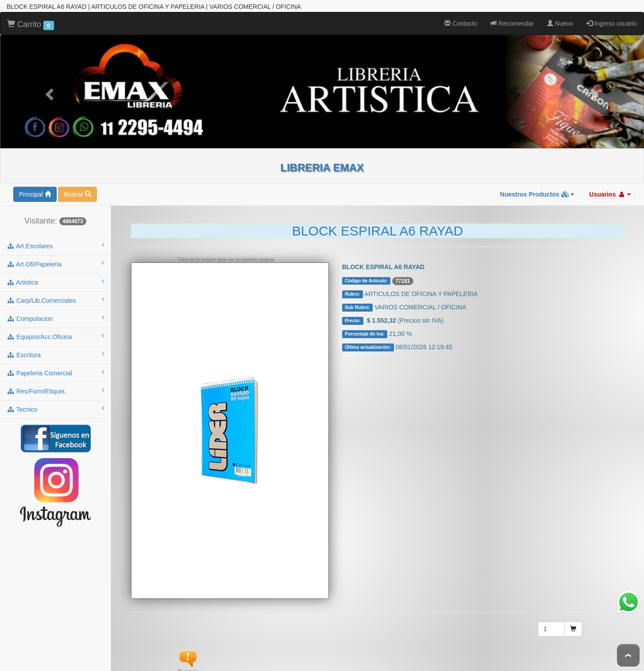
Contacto (461, 21)
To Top (628, 655)
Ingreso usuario (612, 21)
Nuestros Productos (537, 192)
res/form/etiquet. (55, 388)
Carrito (31, 22)
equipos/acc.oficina (55, 334)
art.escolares (55, 243)
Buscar (77, 192)
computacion (55, 316)
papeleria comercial (55, 370)
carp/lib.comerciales (55, 297)
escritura (55, 352)
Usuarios (610, 192)
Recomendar (512, 21)
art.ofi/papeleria (55, 261)
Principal (35, 192)
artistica (55, 279)
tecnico (55, 406)
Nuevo (560, 21)
